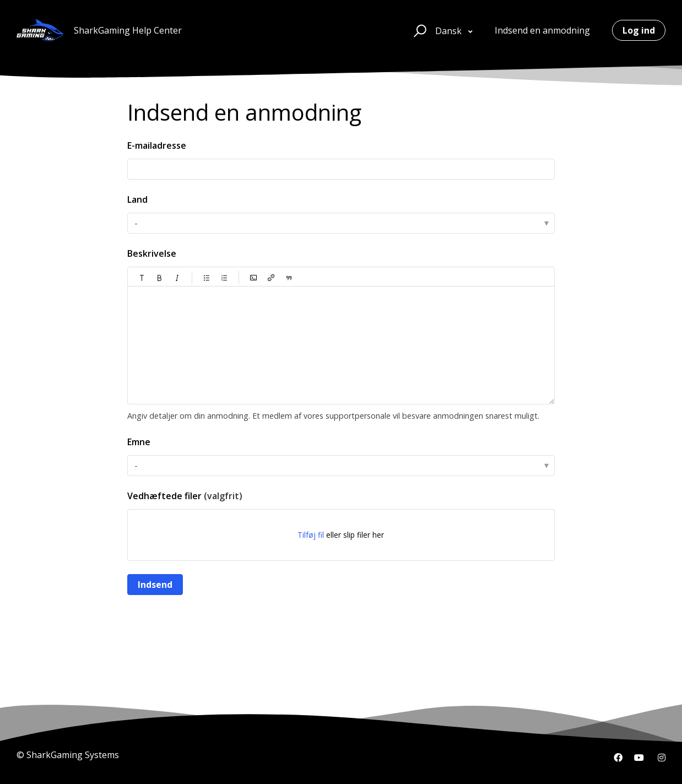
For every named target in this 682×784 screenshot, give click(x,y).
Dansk (450, 31)
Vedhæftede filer (185, 496)
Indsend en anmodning (542, 30)
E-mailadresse (157, 145)
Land (137, 199)
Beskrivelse (152, 253)
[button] (418, 30)
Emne (139, 442)
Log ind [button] (639, 30)
